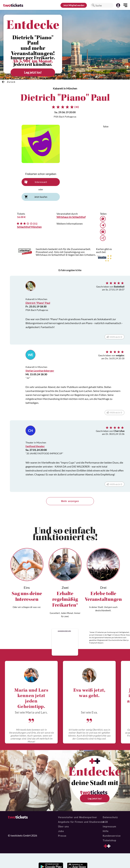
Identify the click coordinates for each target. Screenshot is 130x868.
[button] (93, 5)
